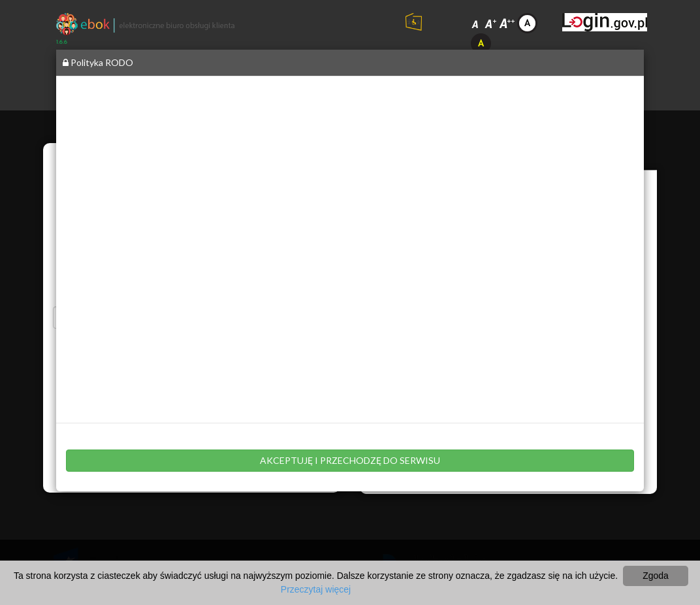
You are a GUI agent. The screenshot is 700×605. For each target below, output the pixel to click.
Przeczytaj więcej (316, 589)
